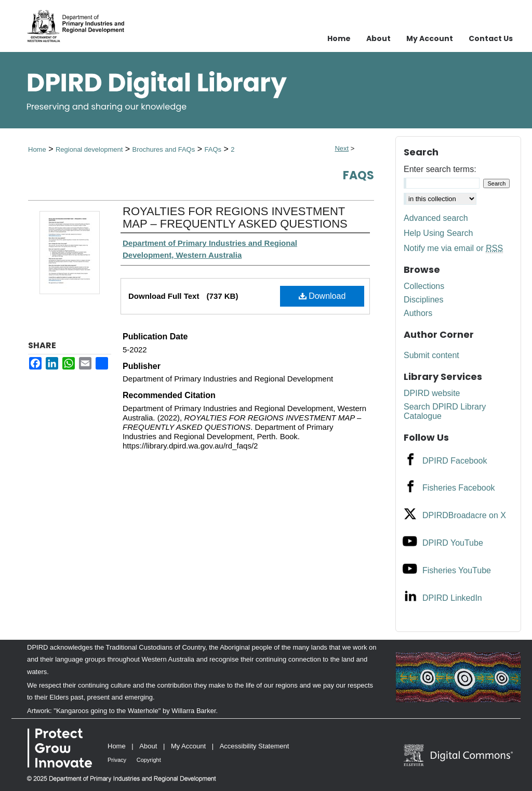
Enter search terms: (440, 169)
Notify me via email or (453, 248)
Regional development (89, 149)
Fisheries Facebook (459, 488)
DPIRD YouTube (453, 543)
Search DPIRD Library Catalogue (445, 411)
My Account (188, 746)
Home (37, 149)
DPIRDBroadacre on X (464, 515)
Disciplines (423, 300)
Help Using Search (438, 233)
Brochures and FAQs (164, 149)
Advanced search (436, 218)
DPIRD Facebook (455, 461)
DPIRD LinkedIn (452, 598)
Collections (424, 286)
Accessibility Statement (255, 746)
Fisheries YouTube (457, 570)
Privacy (117, 760)
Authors (418, 313)
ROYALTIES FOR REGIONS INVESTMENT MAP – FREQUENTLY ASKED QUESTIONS (235, 217)
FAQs (213, 149)
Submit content (431, 355)
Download (322, 296)
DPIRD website (432, 393)
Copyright (149, 760)
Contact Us (491, 38)
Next (342, 148)
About (148, 746)
